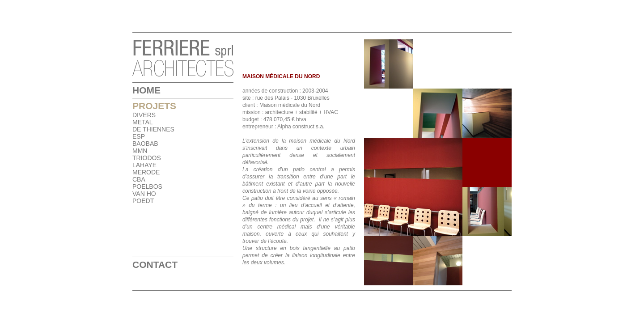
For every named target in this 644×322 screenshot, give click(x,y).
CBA (139, 179)
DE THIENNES (153, 129)
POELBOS (147, 186)
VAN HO (144, 194)
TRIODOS (147, 158)
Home (146, 90)
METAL (143, 122)
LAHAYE (144, 165)
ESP (139, 136)
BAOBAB (145, 144)
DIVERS (144, 115)
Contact (155, 265)
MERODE (146, 172)
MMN (140, 151)
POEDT (143, 201)
